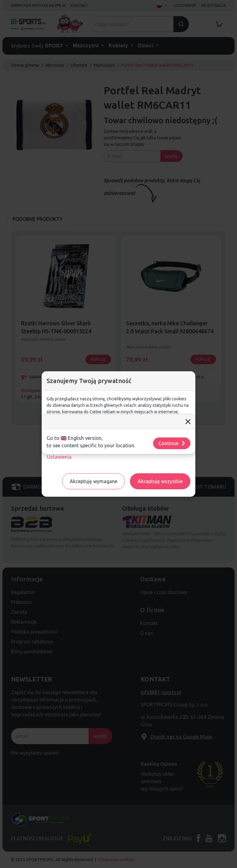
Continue (172, 443)
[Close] (188, 422)
